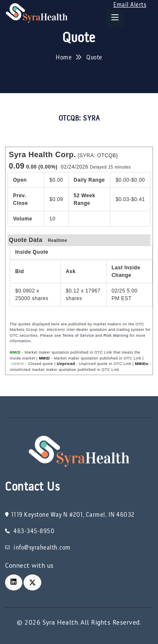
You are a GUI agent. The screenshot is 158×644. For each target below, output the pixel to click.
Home (64, 58)
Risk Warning (116, 335)
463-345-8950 (30, 531)
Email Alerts (130, 5)
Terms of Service (78, 335)
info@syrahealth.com (38, 548)
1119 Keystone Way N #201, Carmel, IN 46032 (70, 515)
